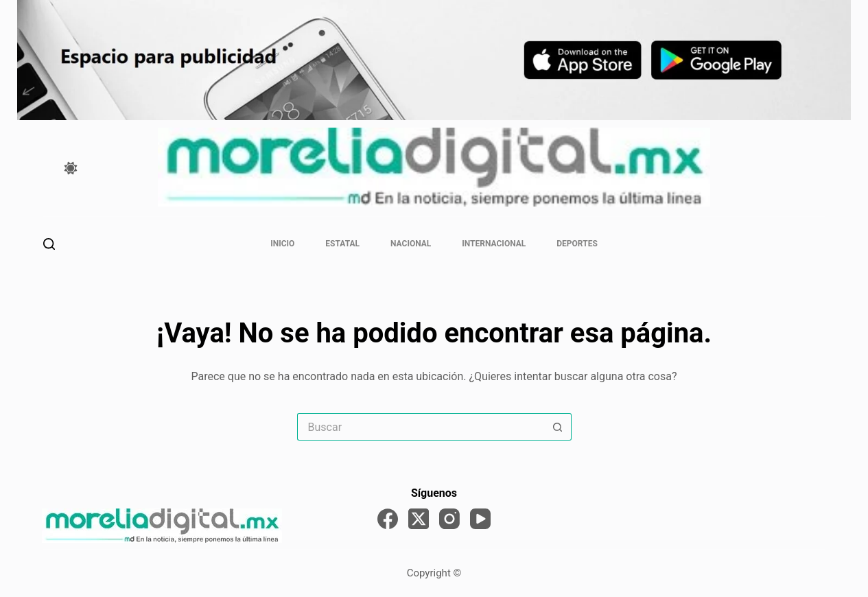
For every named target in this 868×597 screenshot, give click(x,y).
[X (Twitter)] (419, 519)
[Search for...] (421, 427)
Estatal (342, 244)
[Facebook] (388, 519)
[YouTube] (480, 519)
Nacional (411, 244)
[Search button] (558, 427)
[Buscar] (49, 244)
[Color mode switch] (71, 168)
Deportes (577, 244)
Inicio (282, 244)
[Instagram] (449, 519)
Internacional (494, 244)
